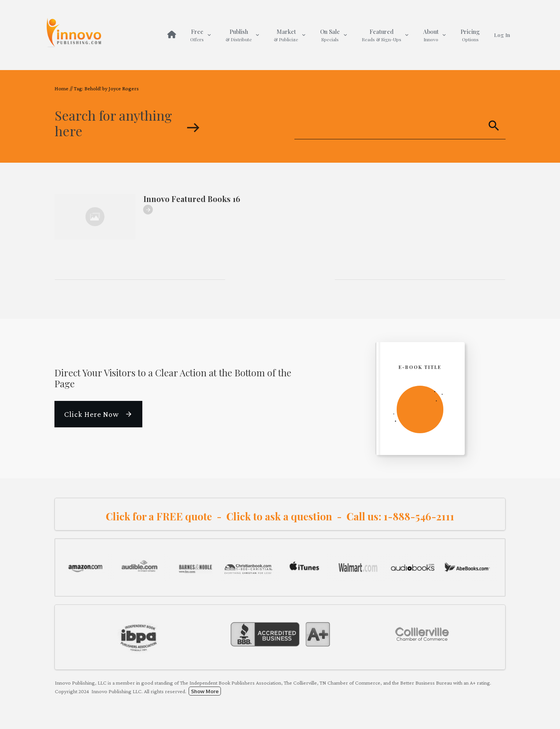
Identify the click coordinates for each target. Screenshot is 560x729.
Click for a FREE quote (159, 516)
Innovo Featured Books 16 (192, 199)
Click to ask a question (279, 516)
